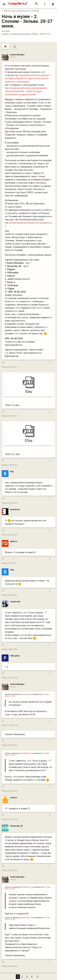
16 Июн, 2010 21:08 (9, 791)
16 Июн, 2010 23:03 (10, 819)
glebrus (14, 541)
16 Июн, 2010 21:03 (9, 745)
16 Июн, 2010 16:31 (9, 563)
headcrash (26, 753)
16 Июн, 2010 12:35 (9, 416)
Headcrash (15, 602)
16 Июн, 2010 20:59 (10, 725)
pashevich (15, 509)
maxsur (14, 797)
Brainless (27, 34)
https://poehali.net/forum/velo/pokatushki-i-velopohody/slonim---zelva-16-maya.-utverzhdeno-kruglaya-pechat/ (27, 91)
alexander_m (27, 887)
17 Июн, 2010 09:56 (9, 966)
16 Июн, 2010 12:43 (9, 503)
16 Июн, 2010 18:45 (9, 595)
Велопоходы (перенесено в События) (20, 11)
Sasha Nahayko (17, 55)
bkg (12, 471)
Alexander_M (16, 826)
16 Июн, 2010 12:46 (9, 535)
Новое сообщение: (12, 34)
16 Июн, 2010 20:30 (10, 678)
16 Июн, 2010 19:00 (9, 649)
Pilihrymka (15, 656)
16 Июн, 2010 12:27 (9, 367)
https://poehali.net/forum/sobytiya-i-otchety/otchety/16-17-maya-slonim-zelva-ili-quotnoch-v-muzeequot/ (28, 78)
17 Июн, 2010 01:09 (9, 870)
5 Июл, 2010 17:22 (42, 34)
